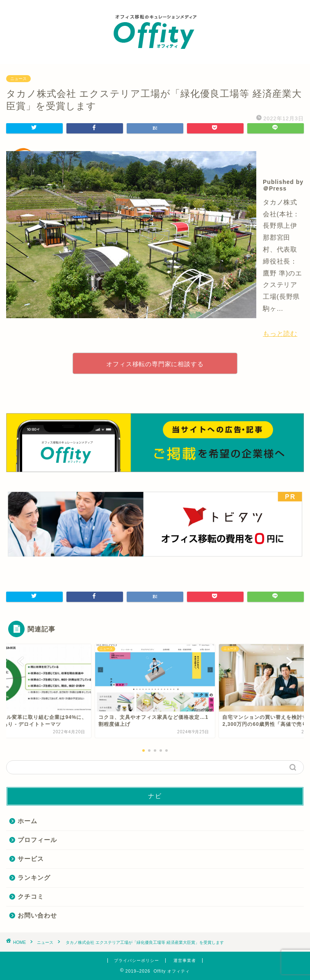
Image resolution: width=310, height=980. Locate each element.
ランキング (34, 878)
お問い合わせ (37, 915)
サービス (31, 859)
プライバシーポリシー (137, 960)
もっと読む (280, 334)
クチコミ (31, 896)
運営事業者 (185, 960)
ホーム (27, 821)
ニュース (18, 79)
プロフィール (37, 840)
